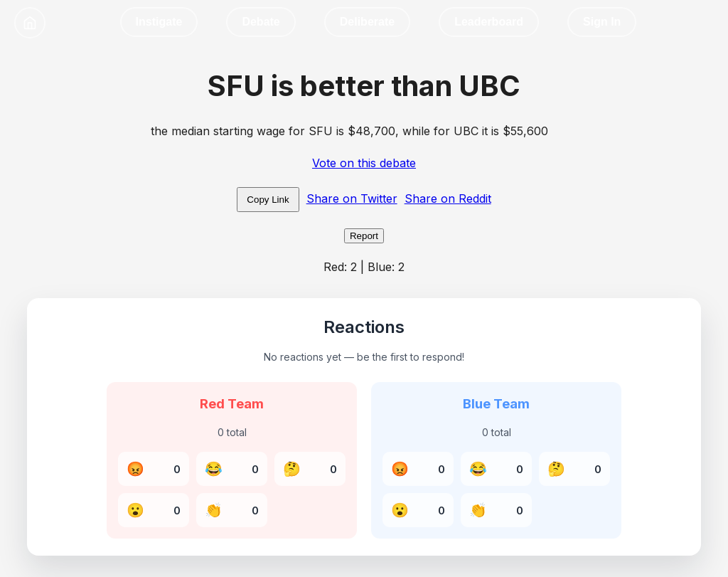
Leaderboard (489, 22)
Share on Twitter (352, 198)
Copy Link (268, 200)
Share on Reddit (448, 198)
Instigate (159, 22)
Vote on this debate (364, 163)
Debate (261, 22)
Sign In (602, 22)
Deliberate (367, 22)
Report (364, 236)
